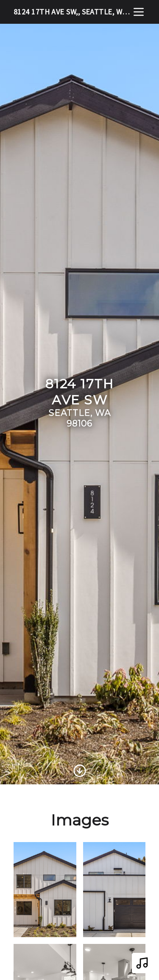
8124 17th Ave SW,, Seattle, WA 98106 (73, 12)
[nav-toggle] (139, 12)
